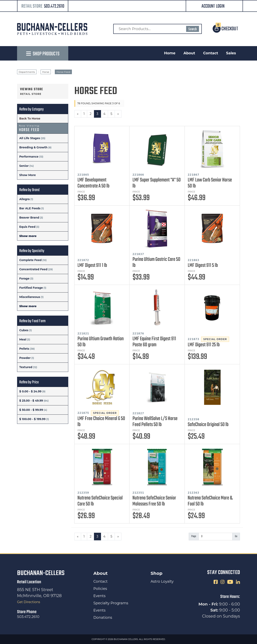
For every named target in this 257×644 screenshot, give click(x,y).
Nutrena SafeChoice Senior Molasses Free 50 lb (154, 501)
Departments (27, 72)
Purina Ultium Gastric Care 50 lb (156, 262)
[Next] (118, 114)
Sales (231, 53)
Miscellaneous (30, 297)
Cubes (24, 330)
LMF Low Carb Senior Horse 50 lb (210, 183)
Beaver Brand (29, 218)
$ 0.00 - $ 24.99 (30, 391)
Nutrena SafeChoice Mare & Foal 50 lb (210, 501)
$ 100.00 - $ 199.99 (32, 419)
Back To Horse (30, 118)
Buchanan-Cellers (41, 573)
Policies (100, 589)
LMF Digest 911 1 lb (92, 265)
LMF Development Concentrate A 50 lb (93, 183)
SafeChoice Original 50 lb (208, 425)
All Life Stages (30, 138)
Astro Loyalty (162, 581)
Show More (28, 175)
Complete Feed (30, 260)
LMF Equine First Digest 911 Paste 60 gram (154, 342)
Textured (26, 367)
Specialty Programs (111, 603)
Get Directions (29, 602)
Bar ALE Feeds (30, 208)
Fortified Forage (31, 288)
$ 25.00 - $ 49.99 (31, 401)
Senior (24, 166)
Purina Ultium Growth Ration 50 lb (101, 342)
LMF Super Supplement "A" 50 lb (157, 183)
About (189, 53)
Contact (211, 53)
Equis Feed (27, 227)
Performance (29, 157)
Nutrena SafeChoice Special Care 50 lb (100, 501)
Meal (23, 339)
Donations (103, 618)
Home (170, 53)
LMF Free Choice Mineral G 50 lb (101, 422)
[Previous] (78, 114)
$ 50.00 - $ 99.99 (31, 410)
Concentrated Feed (33, 269)
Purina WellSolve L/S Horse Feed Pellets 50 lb (155, 422)
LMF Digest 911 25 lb (204, 345)
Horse (46, 72)
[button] (214, 6)
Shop (157, 573)
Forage (24, 278)
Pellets (24, 349)
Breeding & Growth (33, 147)
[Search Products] (158, 29)
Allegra (24, 199)
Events (99, 596)
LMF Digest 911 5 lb (203, 265)
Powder (25, 358)
